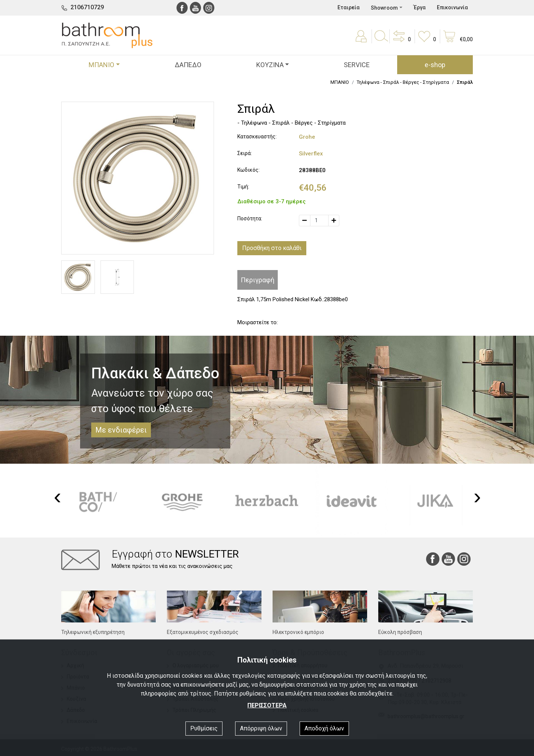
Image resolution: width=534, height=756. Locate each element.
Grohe (307, 137)
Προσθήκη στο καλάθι (272, 248)
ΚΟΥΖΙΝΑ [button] (270, 65)
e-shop (435, 65)
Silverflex (311, 154)
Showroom (384, 8)
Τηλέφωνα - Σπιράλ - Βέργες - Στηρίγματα (403, 82)
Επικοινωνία (452, 7)
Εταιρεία (349, 7)
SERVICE (357, 65)
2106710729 (87, 7)
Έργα (420, 7)
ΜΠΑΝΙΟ (340, 82)
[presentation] (57, 496)
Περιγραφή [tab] (258, 280)
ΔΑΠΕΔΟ (188, 65)
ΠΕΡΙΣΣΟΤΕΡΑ (267, 705)
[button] (401, 42)
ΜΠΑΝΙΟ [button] (101, 65)
